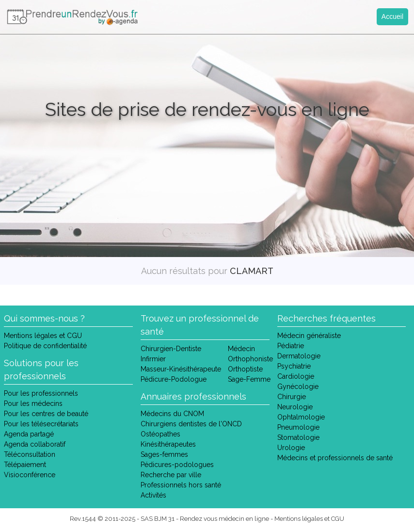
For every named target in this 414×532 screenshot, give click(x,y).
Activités (153, 495)
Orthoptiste (245, 369)
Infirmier (153, 359)
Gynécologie (298, 387)
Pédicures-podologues (177, 465)
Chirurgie (292, 397)
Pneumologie (298, 427)
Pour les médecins (33, 403)
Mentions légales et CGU (43, 336)
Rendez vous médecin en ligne (224, 519)
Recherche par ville (171, 475)
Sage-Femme (249, 379)
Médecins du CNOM (172, 414)
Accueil (392, 16)
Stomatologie (298, 437)
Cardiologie (296, 376)
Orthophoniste (250, 359)
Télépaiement (25, 465)
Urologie (291, 448)
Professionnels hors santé (181, 485)
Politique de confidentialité (45, 346)
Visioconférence (30, 475)
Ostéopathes (160, 434)
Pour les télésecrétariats (41, 424)
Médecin (241, 349)
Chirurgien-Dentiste (171, 349)
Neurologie (295, 407)
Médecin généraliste (309, 336)
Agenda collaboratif (35, 444)
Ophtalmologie (301, 417)
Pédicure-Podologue (174, 379)
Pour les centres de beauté (46, 414)
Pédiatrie (291, 346)
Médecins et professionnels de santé (335, 458)
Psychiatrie (294, 366)
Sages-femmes (164, 454)
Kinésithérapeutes (168, 444)
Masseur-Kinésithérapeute (181, 369)
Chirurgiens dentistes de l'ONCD (191, 424)
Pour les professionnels (41, 393)
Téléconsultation (30, 454)
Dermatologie (299, 356)
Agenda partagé (29, 434)
